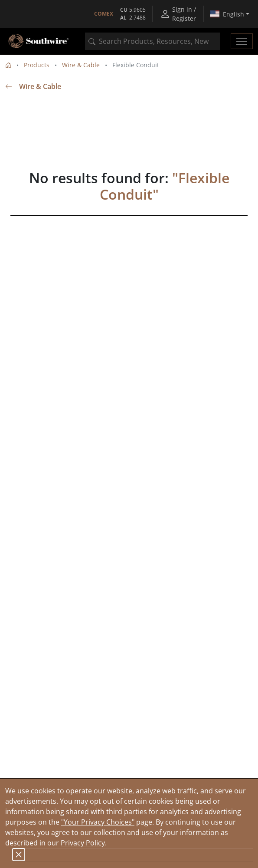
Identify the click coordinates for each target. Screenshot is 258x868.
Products (37, 65)
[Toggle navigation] (242, 41)
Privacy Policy (83, 843)
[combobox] (153, 41)
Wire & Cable (81, 65)
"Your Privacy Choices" (98, 822)
